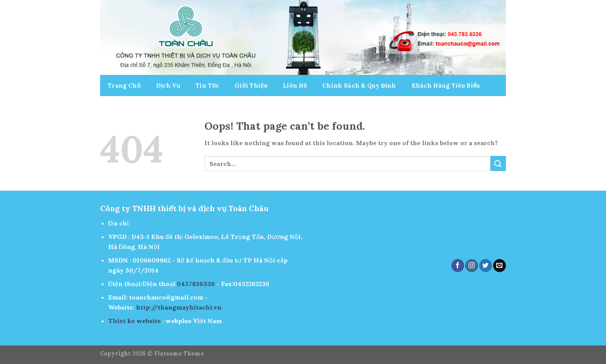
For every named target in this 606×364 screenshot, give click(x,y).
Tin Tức (207, 85)
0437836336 (196, 284)
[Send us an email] (500, 266)
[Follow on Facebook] (458, 266)
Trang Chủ (124, 85)
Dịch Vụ (168, 85)
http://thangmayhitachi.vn (179, 307)
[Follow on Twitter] (486, 266)
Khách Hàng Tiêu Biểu (446, 85)
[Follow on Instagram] (472, 266)
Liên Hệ (295, 85)
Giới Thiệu (251, 85)
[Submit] (498, 163)
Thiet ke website (134, 321)
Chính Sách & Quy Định (359, 85)
